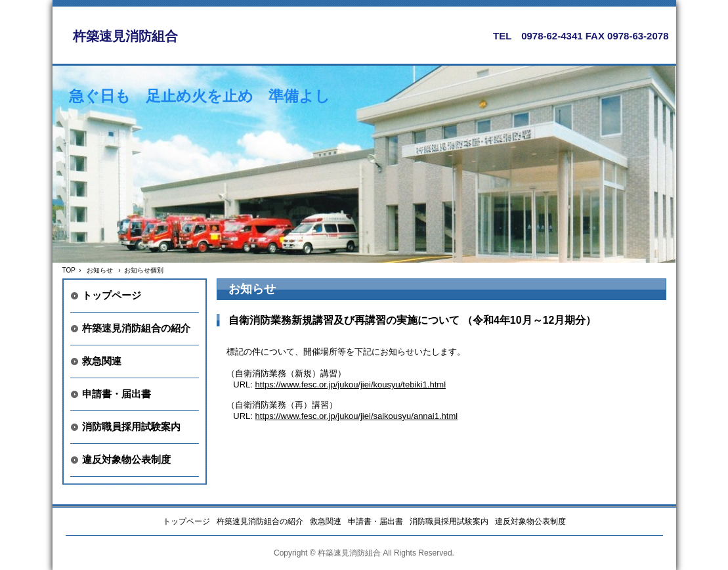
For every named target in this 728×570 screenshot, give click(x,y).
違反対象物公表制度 (126, 459)
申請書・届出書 (117, 394)
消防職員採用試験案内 (131, 427)
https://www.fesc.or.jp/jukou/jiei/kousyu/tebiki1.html (351, 384)
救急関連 (102, 361)
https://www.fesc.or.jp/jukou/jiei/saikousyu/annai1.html (357, 416)
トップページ (112, 295)
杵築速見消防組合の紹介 (136, 328)
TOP (69, 270)
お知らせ (100, 270)
